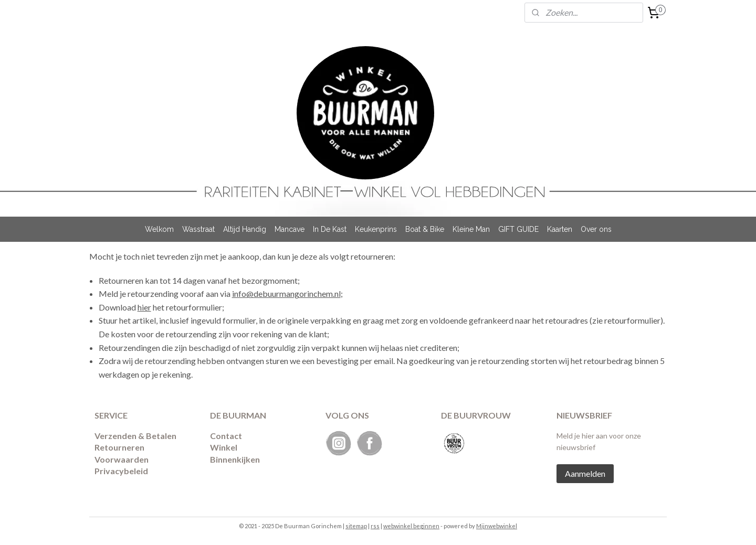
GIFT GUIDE (518, 229)
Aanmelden (585, 473)
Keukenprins (376, 229)
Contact (226, 436)
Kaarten (560, 229)
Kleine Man (471, 229)
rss (375, 526)
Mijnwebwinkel (497, 526)
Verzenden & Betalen (135, 436)
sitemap (356, 526)
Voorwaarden (122, 459)
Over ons (596, 229)
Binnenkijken (235, 459)
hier (144, 307)
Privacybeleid (121, 471)
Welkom (159, 229)
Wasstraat (198, 229)
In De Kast (330, 229)
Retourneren (119, 447)
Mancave (290, 229)
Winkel (224, 447)
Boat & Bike (425, 229)
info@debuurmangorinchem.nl (286, 293)
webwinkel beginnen (411, 526)
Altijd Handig (245, 229)
